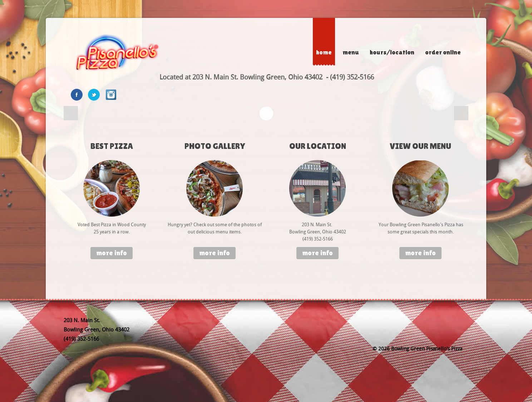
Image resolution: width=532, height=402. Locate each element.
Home (324, 52)
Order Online (443, 52)
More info (112, 253)
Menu (351, 52)
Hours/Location (392, 52)
